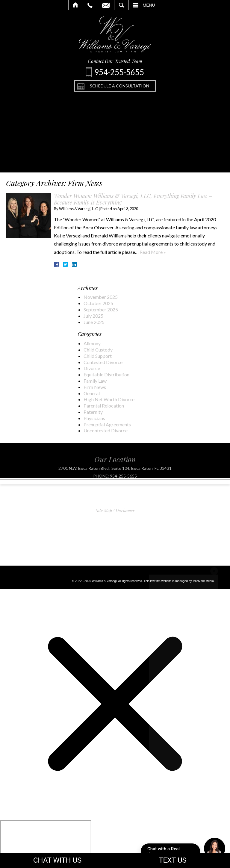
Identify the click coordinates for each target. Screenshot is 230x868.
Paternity (93, 412)
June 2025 (94, 322)
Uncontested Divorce (106, 430)
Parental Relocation (104, 406)
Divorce (92, 368)
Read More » (153, 252)
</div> (46, 843)
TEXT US (173, 860)
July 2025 (93, 316)
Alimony (92, 343)
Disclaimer (125, 511)
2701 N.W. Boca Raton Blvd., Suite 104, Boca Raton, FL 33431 (115, 473)
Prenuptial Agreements (107, 424)
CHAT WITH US (57, 860)
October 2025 (98, 303)
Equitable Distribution (106, 374)
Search (121, 5)
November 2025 (101, 297)
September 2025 (101, 309)
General (92, 393)
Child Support (98, 356)
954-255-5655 (123, 481)
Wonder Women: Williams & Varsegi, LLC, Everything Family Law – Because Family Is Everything (133, 199)
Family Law (95, 381)
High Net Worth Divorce (109, 399)
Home (76, 5)
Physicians (94, 418)
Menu (149, 5)
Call (90, 5)
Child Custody (98, 350)
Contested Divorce (103, 362)
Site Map (104, 511)
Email (106, 5)
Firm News (95, 387)
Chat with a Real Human (174, 853)
